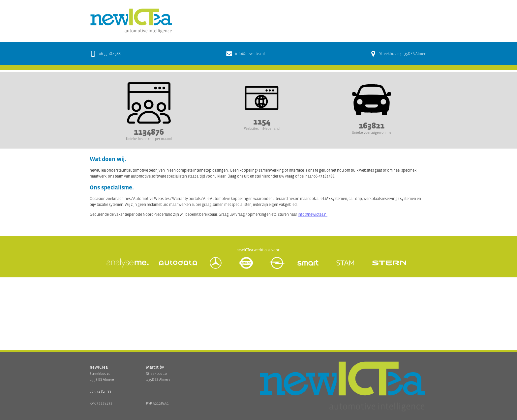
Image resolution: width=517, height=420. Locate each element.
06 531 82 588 (101, 391)
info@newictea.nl (313, 214)
